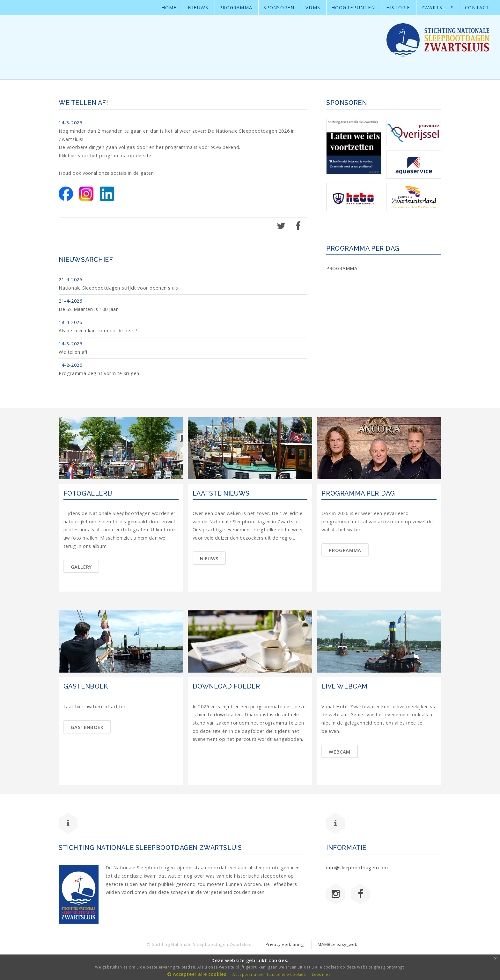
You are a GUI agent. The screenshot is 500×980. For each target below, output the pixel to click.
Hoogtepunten (353, 7)
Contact (477, 7)
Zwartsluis (437, 7)
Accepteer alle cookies (197, 974)
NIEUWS (209, 558)
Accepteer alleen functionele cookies (269, 974)
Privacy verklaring (285, 944)
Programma (236, 7)
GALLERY (81, 567)
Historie (398, 7)
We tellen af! (73, 352)
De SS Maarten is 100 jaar (88, 309)
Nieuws (198, 7)
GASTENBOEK (87, 727)
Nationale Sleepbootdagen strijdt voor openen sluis (118, 288)
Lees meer (322, 974)
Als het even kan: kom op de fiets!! (98, 330)
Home (169, 7)
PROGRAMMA (342, 268)
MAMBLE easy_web (338, 944)
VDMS (313, 7)
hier (72, 155)
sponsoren (279, 7)
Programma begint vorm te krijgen (99, 373)
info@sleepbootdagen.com (357, 867)
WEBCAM (340, 752)
